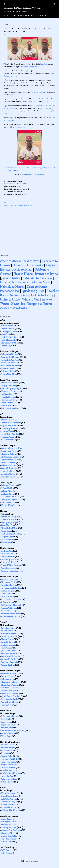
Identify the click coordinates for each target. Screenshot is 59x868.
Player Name (16, 15)
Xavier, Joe (18, 304)
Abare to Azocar (10, 261)
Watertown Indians (9, 779)
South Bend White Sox (10, 656)
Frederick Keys (7, 554)
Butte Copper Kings (9, 796)
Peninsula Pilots (7, 562)
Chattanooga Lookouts (11, 457)
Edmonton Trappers (9, 391)
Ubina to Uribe (10, 299)
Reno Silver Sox (7, 525)
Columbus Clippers (9, 354)
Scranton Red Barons (10, 357)
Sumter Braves (7, 705)
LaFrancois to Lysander (15, 282)
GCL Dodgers (7, 850)
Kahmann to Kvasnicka (37, 278)
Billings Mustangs (8, 793)
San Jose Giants (7, 537)
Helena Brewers (7, 805)
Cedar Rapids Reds (9, 636)
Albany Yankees (7, 420)
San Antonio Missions (10, 497)
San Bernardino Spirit (10, 534)
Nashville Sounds (8, 340)
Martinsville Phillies (9, 836)
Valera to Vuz (30, 299)
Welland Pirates (7, 782)
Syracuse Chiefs (7, 368)
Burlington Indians (9, 822)
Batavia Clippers (8, 748)
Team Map (41, 15)
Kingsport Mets (7, 833)
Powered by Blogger (30, 861)
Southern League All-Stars (12, 448)
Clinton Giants (7, 639)
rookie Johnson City (37, 106)
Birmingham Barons (9, 451)
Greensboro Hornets (10, 693)
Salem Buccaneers (8, 568)
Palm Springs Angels (9, 522)
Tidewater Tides (8, 371)
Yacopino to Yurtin (39, 304)
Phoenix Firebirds (8, 397)
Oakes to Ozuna (37, 287)
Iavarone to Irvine (46, 274)
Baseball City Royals (9, 579)
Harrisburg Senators (9, 428)
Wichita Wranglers (8, 505)
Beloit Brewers (7, 631)
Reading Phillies (8, 437)
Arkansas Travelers (9, 485)
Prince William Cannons (11, 565)
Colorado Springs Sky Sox (12, 388)
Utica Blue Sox (7, 776)
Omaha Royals (7, 346)
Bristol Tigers (6, 819)
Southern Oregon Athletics (12, 730)
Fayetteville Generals (9, 688)
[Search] (54, 3)
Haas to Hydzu (23, 274)
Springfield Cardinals (10, 659)
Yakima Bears (6, 736)
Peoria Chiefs (6, 648)
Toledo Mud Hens (9, 374)
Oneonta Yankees (8, 767)
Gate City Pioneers (9, 799)
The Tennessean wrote (28, 67)
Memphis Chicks (8, 474)
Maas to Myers (41, 282)
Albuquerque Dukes (10, 383)
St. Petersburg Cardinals (11, 605)
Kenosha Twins (7, 642)
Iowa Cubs (5, 334)
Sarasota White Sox (9, 608)
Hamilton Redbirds (9, 759)
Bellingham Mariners (10, 716)
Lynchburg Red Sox (9, 559)
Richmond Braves (8, 363)
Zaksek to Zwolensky (14, 308)
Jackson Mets (6, 491)
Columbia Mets (7, 679)
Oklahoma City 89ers (10, 343)
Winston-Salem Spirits (10, 571)
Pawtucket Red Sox (9, 360)
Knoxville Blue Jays (9, 468)
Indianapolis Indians (9, 331)
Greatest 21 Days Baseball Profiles (22, 8)
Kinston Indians (8, 557)
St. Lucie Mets (7, 602)
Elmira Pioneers (7, 750)
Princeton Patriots (8, 839)
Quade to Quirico (33, 291)
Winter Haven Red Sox (10, 616)
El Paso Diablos (7, 488)
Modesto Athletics (9, 519)
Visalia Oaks (6, 542)
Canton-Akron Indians (11, 423)
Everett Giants (7, 728)
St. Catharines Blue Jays (11, 773)
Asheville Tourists (8, 673)
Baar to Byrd (31, 261)
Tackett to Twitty (42, 295)
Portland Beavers (8, 400)
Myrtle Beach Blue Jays (10, 696)
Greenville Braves (8, 462)
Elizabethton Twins (9, 824)
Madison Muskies (8, 645)
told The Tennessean (27, 83)
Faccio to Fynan (22, 269)
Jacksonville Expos (9, 465)
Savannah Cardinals (9, 699)
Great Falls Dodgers (9, 802)
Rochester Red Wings (10, 366)
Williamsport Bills (8, 440)
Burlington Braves (8, 633)
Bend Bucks (6, 719)
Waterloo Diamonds (9, 662)
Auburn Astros (7, 745)
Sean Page (44, 64)
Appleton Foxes (7, 628)
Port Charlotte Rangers (11, 599)
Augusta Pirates (7, 676)
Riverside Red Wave (9, 528)
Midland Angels (8, 494)
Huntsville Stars (7, 471)
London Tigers (7, 431)
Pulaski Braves (7, 842)
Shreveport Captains (9, 500)
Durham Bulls (7, 551)
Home (6, 15)
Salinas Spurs (6, 531)
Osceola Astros (7, 596)
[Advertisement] (29, 228)
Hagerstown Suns (8, 425)
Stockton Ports (7, 539)
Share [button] (5, 203)
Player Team (29, 15)
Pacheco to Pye (10, 291)
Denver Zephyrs (7, 328)
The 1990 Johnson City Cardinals (32, 175)
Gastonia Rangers (8, 690)
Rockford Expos (8, 653)
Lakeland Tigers (8, 591)
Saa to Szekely (19, 295)
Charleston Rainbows (10, 682)
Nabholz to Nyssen (12, 287)
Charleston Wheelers (10, 685)
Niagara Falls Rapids (9, 765)
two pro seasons (40, 92)
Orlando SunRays (8, 477)
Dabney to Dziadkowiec (28, 265)
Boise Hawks (6, 722)
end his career (20, 127)
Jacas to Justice (11, 278)
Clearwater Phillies (9, 582)
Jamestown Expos (8, 762)
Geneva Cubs (6, 756)
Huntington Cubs (9, 827)
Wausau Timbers (8, 665)
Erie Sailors (5, 753)
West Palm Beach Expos (11, 614)
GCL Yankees (6, 853)
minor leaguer (28, 206)
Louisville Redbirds (9, 337)
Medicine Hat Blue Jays (11, 810)
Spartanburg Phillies (9, 702)
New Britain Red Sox (10, 434)
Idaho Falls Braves (8, 807)
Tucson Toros (7, 405)
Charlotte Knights (9, 454)
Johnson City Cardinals (15, 206)
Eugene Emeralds (8, 725)
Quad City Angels (8, 651)
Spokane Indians (8, 733)
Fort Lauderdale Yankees (11, 588)
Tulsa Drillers (6, 502)
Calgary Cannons (8, 385)
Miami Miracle (7, 594)
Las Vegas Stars (7, 394)
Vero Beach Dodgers (9, 611)
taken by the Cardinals (40, 99)
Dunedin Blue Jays (9, 585)
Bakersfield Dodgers (9, 517)
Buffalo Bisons (7, 326)
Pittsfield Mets (7, 770)
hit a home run (46, 108)
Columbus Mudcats (9, 460)
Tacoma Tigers (7, 403)
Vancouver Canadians (10, 408)
